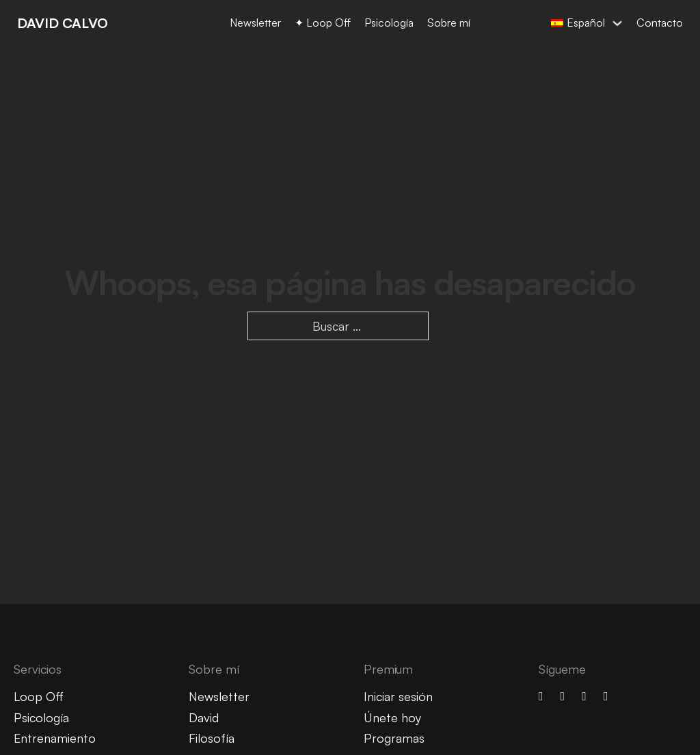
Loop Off (39, 696)
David (204, 717)
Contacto (660, 23)
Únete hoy (392, 717)
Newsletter (255, 23)
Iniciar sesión (398, 696)
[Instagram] (541, 696)
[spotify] (606, 696)
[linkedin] (584, 696)
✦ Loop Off (323, 23)
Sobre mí (449, 23)
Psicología (389, 23)
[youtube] (563, 696)
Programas (394, 738)
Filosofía (212, 738)
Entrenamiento (55, 738)
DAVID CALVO (63, 23)
